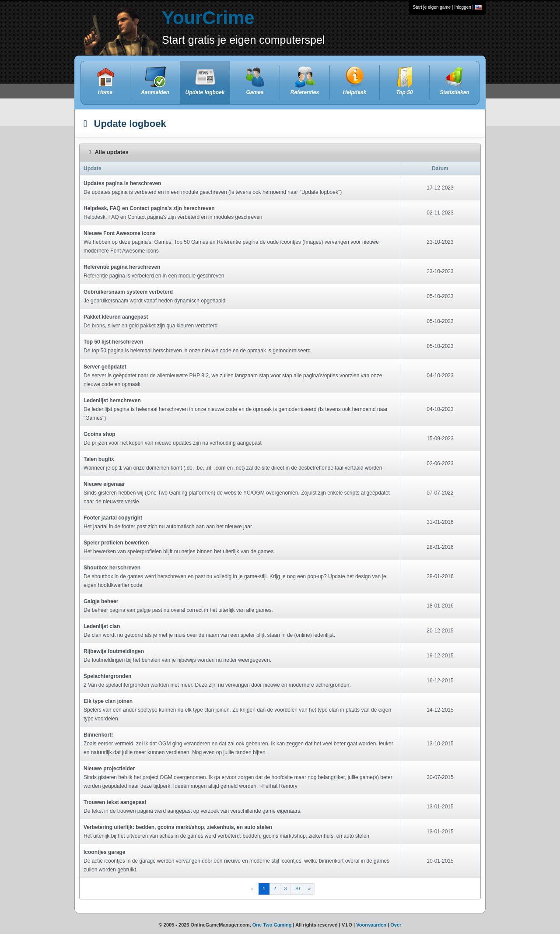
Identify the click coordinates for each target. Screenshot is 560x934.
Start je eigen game (432, 7)
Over (396, 925)
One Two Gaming (272, 925)
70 (297, 889)
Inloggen (462, 7)
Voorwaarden (371, 925)
